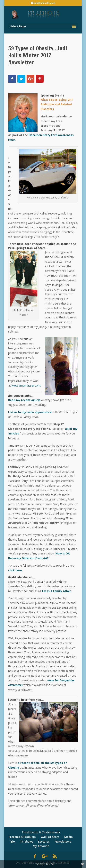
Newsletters (63, 841)
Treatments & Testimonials (41, 832)
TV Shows (26, 841)
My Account (41, 846)
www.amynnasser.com (26, 385)
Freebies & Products (22, 837)
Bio (13, 841)
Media (69, 837)
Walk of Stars (50, 837)
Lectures (44, 841)
